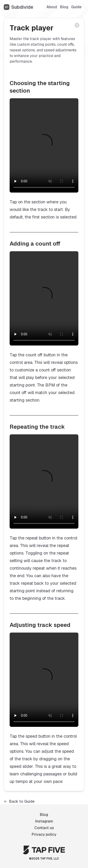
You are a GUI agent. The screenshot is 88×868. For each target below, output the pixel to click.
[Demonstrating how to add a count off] (44, 298)
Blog (64, 7)
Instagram (44, 821)
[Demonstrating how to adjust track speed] (44, 680)
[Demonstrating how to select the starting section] (44, 145)
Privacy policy (44, 834)
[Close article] (78, 27)
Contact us (44, 828)
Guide (76, 7)
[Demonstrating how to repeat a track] (44, 481)
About (52, 7)
